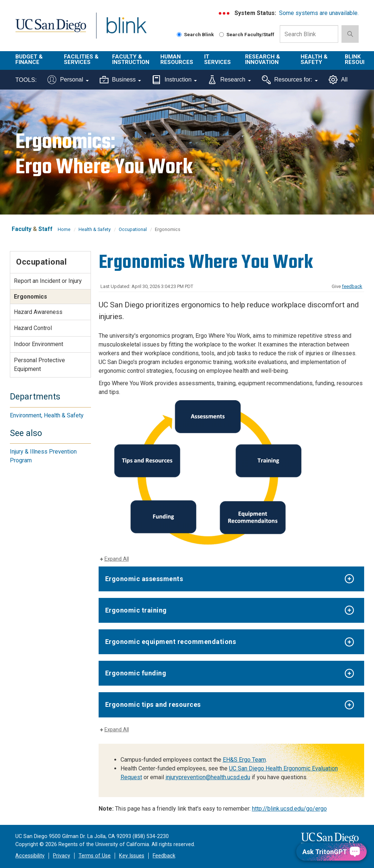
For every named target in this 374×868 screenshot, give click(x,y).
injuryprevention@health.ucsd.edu (208, 777)
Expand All (117, 559)
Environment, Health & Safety (47, 415)
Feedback (164, 856)
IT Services (217, 59)
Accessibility (30, 856)
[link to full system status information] (224, 13)
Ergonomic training (136, 610)
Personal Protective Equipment (39, 365)
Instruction (174, 80)
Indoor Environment (39, 344)
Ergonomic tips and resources (153, 704)
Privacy (62, 856)
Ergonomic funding (136, 673)
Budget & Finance (29, 59)
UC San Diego (48, 30)
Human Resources (177, 59)
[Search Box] (309, 34)
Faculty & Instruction (131, 59)
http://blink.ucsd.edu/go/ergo (289, 809)
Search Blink (195, 34)
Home (64, 229)
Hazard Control (33, 328)
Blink (120, 30)
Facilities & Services (81, 59)
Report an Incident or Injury (48, 281)
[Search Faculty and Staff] (222, 35)
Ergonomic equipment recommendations (171, 642)
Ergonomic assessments (144, 579)
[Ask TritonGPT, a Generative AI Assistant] (331, 852)
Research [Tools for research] (229, 80)
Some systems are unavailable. (319, 13)
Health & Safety (314, 59)
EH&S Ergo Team (244, 760)
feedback (352, 286)
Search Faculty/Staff (247, 34)
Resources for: (290, 80)
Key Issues (132, 856)
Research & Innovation (263, 59)
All (338, 80)
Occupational (133, 229)
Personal (68, 80)
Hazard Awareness (38, 312)
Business (121, 80)
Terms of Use (95, 856)
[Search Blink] (179, 35)
